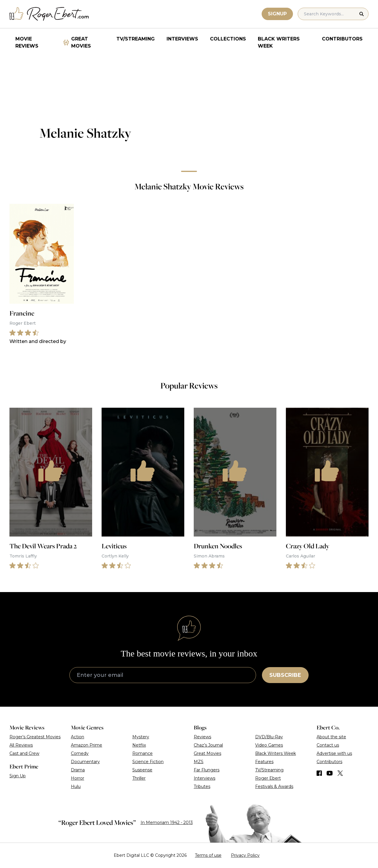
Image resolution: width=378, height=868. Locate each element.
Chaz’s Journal (208, 745)
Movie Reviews (27, 42)
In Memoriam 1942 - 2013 (167, 823)
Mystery (141, 737)
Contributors (342, 39)
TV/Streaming (136, 39)
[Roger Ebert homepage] (49, 14)
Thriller (139, 778)
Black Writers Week (279, 42)
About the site (331, 737)
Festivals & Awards (274, 786)
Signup (277, 14)
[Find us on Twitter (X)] (340, 773)
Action (78, 737)
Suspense (142, 770)
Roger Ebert (268, 778)
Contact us (328, 745)
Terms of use (208, 855)
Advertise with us (334, 753)
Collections (228, 39)
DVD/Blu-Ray (269, 737)
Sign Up (18, 776)
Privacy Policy (245, 855)
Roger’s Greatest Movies (35, 737)
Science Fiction (148, 762)
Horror (78, 778)
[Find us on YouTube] (330, 773)
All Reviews (21, 745)
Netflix (139, 745)
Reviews (202, 737)
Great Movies (81, 42)
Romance (142, 753)
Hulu (76, 786)
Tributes (202, 786)
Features (264, 762)
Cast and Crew (24, 753)
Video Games (269, 745)
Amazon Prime (87, 745)
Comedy (80, 753)
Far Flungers (207, 770)
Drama (78, 770)
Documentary (85, 762)
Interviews (182, 39)
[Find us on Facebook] (319, 773)
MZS (199, 762)
